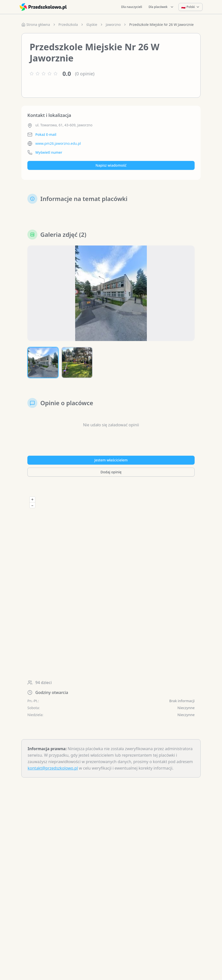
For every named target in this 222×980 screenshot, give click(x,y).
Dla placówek (161, 7)
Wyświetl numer (49, 152)
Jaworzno (113, 24)
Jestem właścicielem (111, 460)
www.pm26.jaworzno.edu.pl (58, 143)
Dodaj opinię (111, 472)
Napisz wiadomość (111, 165)
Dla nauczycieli (132, 7)
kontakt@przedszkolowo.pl (53, 768)
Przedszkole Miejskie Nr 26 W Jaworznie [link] (161, 24)
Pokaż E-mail (46, 134)
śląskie (92, 24)
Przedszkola (68, 24)
